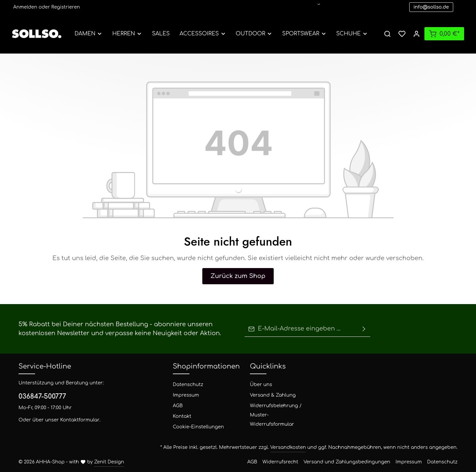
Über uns (258, 385)
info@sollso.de (431, 7)
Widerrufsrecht (319, 462)
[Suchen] (387, 34)
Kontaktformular (65, 420)
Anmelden (23, 7)
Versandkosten (329, 447)
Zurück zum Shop (238, 276)
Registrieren (55, 7)
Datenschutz (184, 385)
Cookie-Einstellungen (193, 427)
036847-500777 (40, 397)
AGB (178, 406)
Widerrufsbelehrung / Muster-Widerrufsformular (275, 410)
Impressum (183, 395)
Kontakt (180, 416)
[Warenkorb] (444, 34)
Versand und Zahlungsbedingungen (371, 462)
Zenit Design (95, 462)
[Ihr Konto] (416, 34)
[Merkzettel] (402, 34)
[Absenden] (364, 329)
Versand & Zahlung (268, 395)
